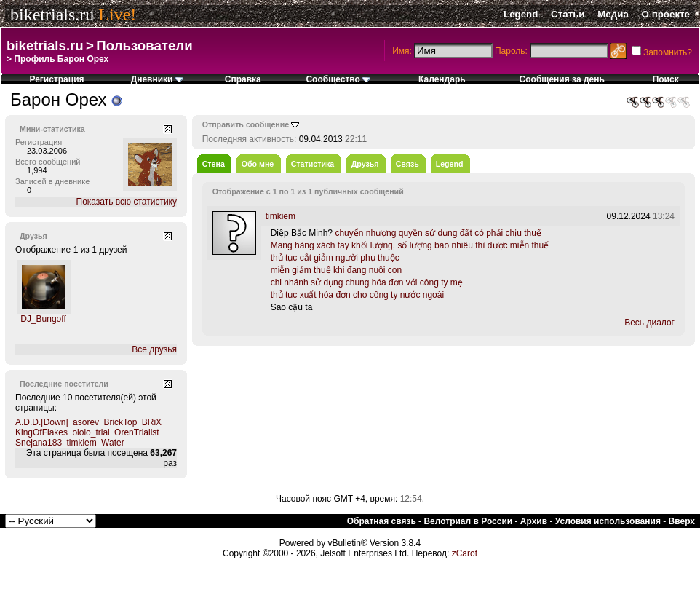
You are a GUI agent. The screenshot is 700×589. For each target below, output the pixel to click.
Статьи (568, 14)
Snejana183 (39, 443)
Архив (534, 521)
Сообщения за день (562, 79)
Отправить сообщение (246, 124)
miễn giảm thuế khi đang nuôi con (336, 270)
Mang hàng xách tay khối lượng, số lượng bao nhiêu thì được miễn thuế (410, 245)
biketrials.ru (52, 15)
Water (113, 443)
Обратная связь (382, 521)
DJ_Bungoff (43, 319)
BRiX (152, 422)
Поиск (666, 79)
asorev (86, 422)
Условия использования (608, 521)
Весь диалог (649, 323)
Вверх (682, 521)
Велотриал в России (468, 521)
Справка (243, 79)
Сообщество (338, 79)
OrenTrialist (137, 432)
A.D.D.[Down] (42, 422)
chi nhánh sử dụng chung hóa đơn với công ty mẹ (367, 282)
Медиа (613, 14)
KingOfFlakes (41, 432)
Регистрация (56, 79)
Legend (521, 14)
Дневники (157, 79)
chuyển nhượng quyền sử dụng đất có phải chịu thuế (438, 233)
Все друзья (154, 349)
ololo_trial (91, 432)
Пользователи (144, 46)
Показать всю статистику (127, 202)
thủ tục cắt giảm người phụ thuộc (335, 258)
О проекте (666, 14)
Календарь (442, 79)
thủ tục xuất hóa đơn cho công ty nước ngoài (357, 295)
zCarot (465, 553)
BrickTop (120, 422)
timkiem (81, 443)
